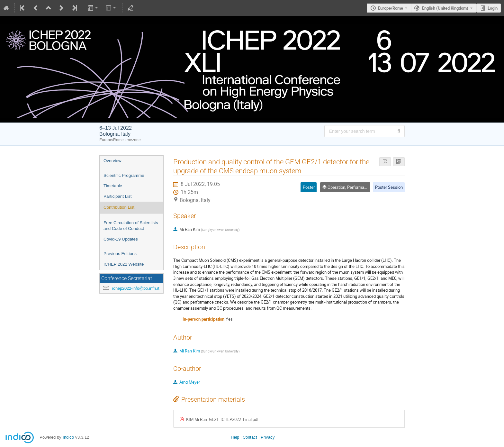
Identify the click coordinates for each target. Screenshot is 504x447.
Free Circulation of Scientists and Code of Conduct (131, 226)
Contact (250, 437)
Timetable (113, 186)
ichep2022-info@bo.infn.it (136, 288)
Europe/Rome (391, 8)
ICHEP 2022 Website (124, 264)
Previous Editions (120, 254)
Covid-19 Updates (121, 239)
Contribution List (119, 207)
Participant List (117, 196)
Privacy (268, 437)
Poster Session (389, 187)
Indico (68, 437)
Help (235, 437)
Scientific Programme (124, 175)
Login (493, 8)
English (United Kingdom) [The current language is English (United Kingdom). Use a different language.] (445, 8)
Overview (113, 161)
